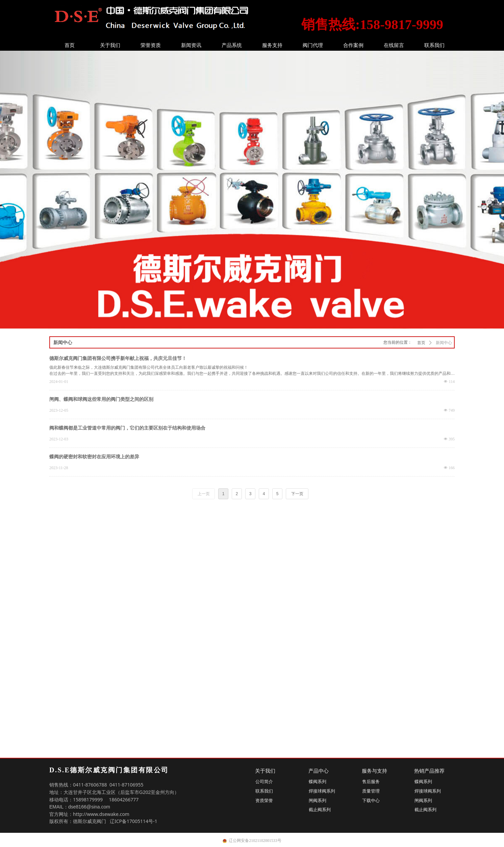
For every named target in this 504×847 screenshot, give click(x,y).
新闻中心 (444, 343)
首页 (70, 45)
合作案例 (353, 45)
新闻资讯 (191, 45)
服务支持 (272, 45)
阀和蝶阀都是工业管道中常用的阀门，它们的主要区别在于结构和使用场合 (127, 428)
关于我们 (110, 45)
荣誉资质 (151, 45)
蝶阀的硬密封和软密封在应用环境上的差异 (94, 457)
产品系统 (232, 45)
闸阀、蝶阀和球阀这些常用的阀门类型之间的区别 (101, 399)
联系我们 (434, 45)
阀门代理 (313, 45)
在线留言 (394, 45)
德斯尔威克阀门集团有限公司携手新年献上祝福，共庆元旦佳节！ (118, 358)
